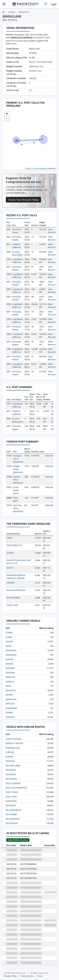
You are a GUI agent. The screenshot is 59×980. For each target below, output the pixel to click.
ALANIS (9, 633)
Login (54, 4)
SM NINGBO (11, 814)
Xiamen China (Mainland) (18, 480)
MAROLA (10, 681)
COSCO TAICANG (14, 739)
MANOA (9, 659)
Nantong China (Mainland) (18, 508)
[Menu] (4, 4)
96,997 (32, 58)
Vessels (12, 12)
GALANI (9, 641)
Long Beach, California (18, 261)
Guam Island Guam (16, 490)
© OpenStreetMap (39, 169)
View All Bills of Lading (18, 840)
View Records (52, 231)
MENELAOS (11, 699)
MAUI (8, 686)
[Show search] (45, 4)
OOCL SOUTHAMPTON (16, 788)
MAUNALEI (11, 690)
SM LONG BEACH (14, 810)
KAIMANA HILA (13, 748)
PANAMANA (11, 708)
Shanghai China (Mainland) (18, 459)
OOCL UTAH (11, 797)
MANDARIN (11, 655)
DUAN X (10, 568)
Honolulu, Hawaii (17, 231)
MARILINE (10, 677)
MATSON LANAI (13, 766)
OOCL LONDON (13, 783)
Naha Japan (16, 499)
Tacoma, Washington (18, 253)
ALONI (9, 637)
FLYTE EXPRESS (13, 598)
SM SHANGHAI (13, 819)
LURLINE (10, 752)
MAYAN (9, 695)
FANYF (9, 538)
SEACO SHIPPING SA (16, 590)
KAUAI (9, 646)
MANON (10, 664)
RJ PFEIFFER (11, 801)
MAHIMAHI (11, 650)
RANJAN (9, 713)
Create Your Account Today (23, 200)
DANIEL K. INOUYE (14, 743)
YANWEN (11, 583)
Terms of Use (27, 976)
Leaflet (28, 169)
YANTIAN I (10, 717)
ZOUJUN (10, 553)
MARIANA (10, 673)
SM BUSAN (11, 805)
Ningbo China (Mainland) (18, 469)
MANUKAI (10, 668)
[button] (7, 114)
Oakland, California (16, 246)
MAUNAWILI (11, 779)
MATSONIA (11, 770)
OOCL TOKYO (12, 792)
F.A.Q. (40, 976)
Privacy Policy (10, 976)
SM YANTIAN (12, 823)
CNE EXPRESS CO (14, 545)
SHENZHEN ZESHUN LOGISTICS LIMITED (16, 577)
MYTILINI (10, 704)
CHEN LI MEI (12, 605)
